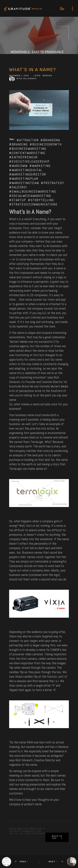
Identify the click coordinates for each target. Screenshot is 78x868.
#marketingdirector (28, 174)
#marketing (40, 166)
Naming (47, 76)
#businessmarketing (28, 149)
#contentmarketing (27, 153)
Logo (37, 76)
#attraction (28, 140)
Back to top (57, 837)
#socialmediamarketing (30, 196)
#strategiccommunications (33, 204)
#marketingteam (24, 183)
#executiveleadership (29, 161)
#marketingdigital (26, 170)
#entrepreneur (23, 157)
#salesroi (18, 187)
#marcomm (18, 166)
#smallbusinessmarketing (33, 191)
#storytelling (41, 200)
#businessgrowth (46, 144)
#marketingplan (24, 179)
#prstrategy (53, 183)
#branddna (50, 140)
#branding (18, 144)
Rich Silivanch (27, 79)
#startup (18, 200)
